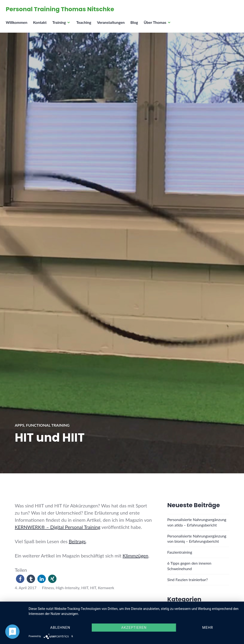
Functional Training (48, 425)
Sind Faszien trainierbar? (188, 580)
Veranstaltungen (112, 25)
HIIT (85, 588)
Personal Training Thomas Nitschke (61, 11)
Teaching (85, 25)
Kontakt (41, 25)
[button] (20, 579)
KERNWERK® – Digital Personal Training (58, 527)
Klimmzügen (136, 556)
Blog (136, 25)
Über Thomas (156, 25)
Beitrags (77, 541)
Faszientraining (180, 552)
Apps (20, 425)
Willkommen (18, 25)
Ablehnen (60, 628)
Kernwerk (106, 588)
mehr (208, 628)
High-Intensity (68, 588)
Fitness (48, 588)
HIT (93, 588)
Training (61, 25)
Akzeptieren (134, 628)
